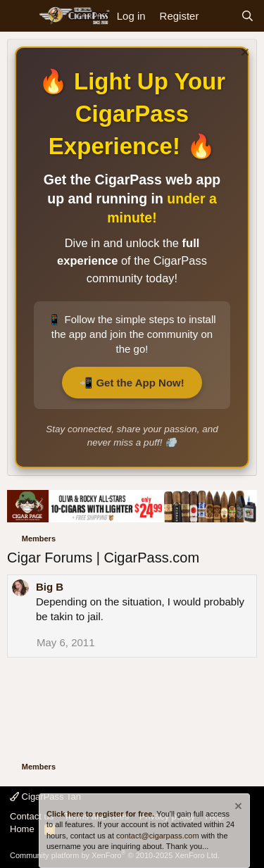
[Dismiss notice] (243, 54)
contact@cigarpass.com (158, 836)
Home (22, 829)
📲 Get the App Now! (132, 383)
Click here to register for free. (100, 814)
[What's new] (219, 16)
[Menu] (19, 16)
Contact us (32, 816)
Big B (50, 587)
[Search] (247, 16)
